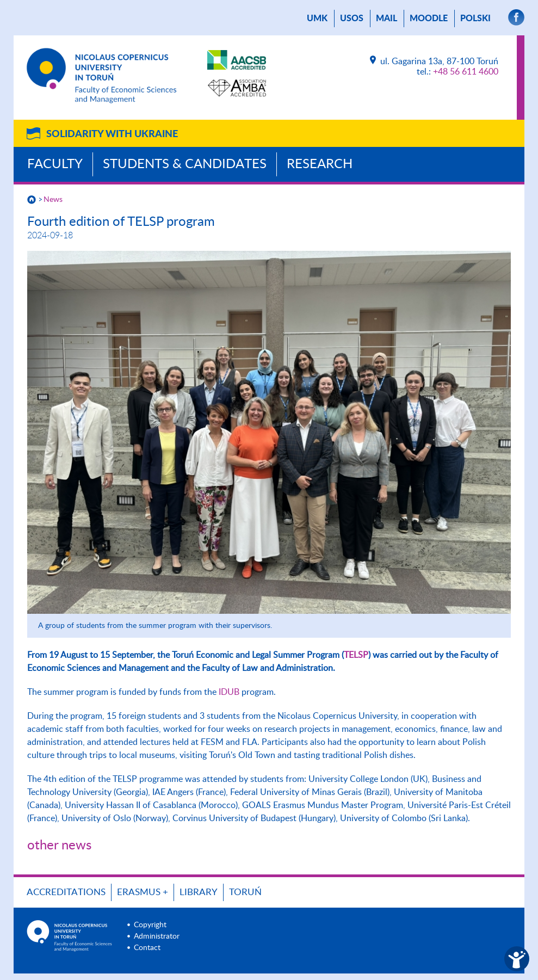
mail (387, 19)
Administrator (157, 936)
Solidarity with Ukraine (112, 134)
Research (320, 164)
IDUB (229, 692)
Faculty (55, 164)
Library (199, 892)
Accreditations (66, 892)
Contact (147, 948)
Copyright (150, 925)
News (53, 200)
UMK (317, 19)
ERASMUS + (143, 892)
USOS (352, 19)
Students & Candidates (185, 164)
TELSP (356, 655)
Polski (475, 19)
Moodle (429, 19)
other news (59, 846)
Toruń (245, 892)
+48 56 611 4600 (466, 72)
